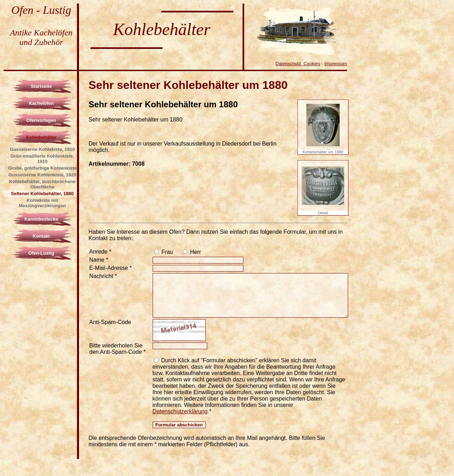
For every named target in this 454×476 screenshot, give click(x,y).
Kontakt (41, 236)
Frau (167, 252)
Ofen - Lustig (41, 10)
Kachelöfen (41, 103)
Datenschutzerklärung (180, 411)
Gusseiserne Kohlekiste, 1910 (42, 149)
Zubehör (49, 42)
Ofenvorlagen (41, 120)
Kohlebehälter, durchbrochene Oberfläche (42, 184)
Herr (195, 252)
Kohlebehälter (41, 137)
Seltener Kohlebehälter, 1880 (42, 194)
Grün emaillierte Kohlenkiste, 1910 (42, 159)
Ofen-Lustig (41, 253)
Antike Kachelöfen (41, 33)
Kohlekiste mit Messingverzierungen (42, 203)
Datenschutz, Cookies (298, 64)
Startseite (41, 86)
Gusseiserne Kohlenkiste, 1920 (42, 175)
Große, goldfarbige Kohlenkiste (42, 168)
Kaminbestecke (41, 219)
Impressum (336, 64)
